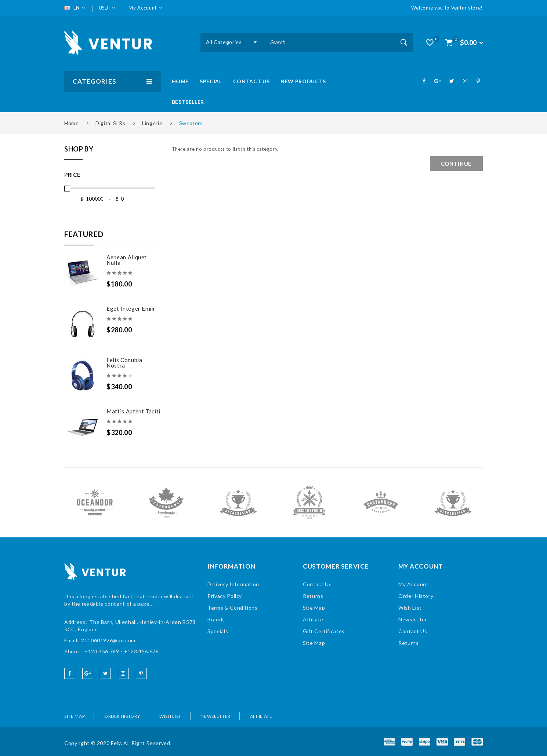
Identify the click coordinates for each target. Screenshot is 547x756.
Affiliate (313, 619)
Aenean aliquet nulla (127, 260)
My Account (414, 584)
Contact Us (317, 584)
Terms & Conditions (233, 608)
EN (75, 8)
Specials (218, 631)
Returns (313, 596)
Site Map (314, 608)
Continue (456, 164)
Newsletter (413, 619)
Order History (416, 596)
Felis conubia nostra (124, 363)
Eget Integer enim (131, 308)
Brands (216, 619)
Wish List (410, 608)
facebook (70, 673)
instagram (123, 673)
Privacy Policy (225, 596)
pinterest (141, 673)
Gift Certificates (324, 631)
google (88, 673)
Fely (116, 743)
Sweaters (191, 123)
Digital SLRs (111, 123)
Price (72, 175)
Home (72, 123)
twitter (105, 673)
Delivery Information (233, 584)
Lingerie (152, 123)
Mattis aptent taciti (133, 411)
